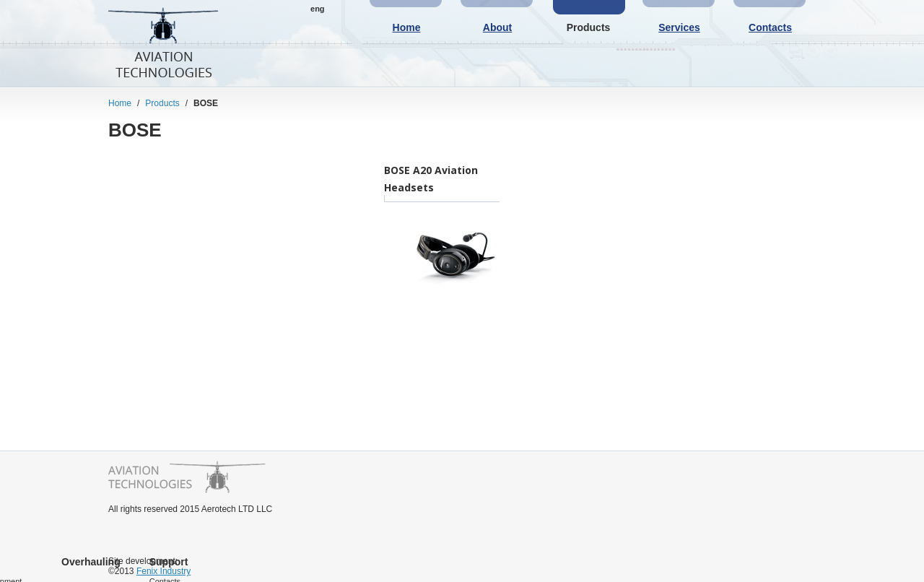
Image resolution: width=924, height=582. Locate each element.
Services (679, 27)
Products (589, 27)
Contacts (770, 27)
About (497, 27)
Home (407, 27)
